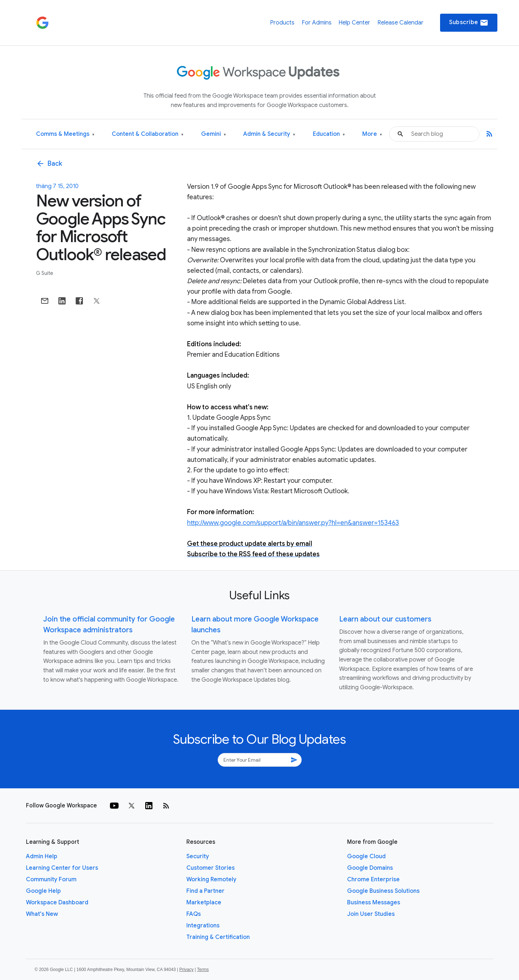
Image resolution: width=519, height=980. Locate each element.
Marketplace (204, 903)
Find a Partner (205, 891)
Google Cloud (366, 856)
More (372, 134)
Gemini (214, 134)
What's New (42, 914)
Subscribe (469, 23)
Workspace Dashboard (57, 903)
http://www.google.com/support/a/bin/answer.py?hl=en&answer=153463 (293, 523)
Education (329, 134)
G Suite (45, 273)
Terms (203, 970)
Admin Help (42, 856)
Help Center (354, 23)
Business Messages (374, 903)
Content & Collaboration (148, 134)
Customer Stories (210, 868)
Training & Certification (218, 937)
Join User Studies (371, 914)
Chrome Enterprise (373, 879)
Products (282, 23)
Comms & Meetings (65, 134)
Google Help (43, 891)
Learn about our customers (385, 619)
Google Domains (370, 868)
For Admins (317, 23)
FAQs (194, 914)
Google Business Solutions (383, 891)
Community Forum (51, 879)
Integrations (203, 926)
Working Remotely (211, 879)
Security (198, 856)
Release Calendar (400, 23)
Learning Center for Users (62, 868)
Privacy (187, 970)
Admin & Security (269, 134)
